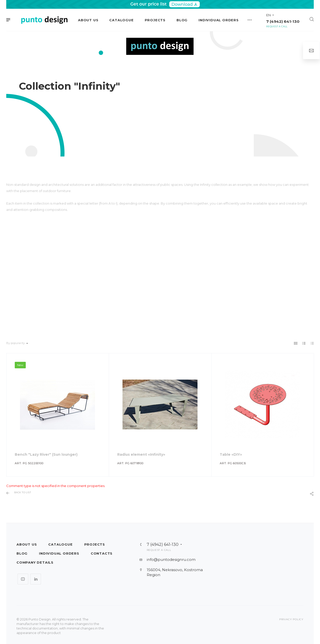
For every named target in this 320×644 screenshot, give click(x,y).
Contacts (102, 553)
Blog (22, 553)
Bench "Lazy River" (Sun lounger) (46, 454)
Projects (95, 544)
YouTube (23, 579)
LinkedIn (36, 579)
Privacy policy (291, 619)
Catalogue (60, 544)
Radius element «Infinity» (141, 454)
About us (27, 544)
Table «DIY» (231, 454)
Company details (35, 562)
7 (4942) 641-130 (283, 21)
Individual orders (59, 553)
